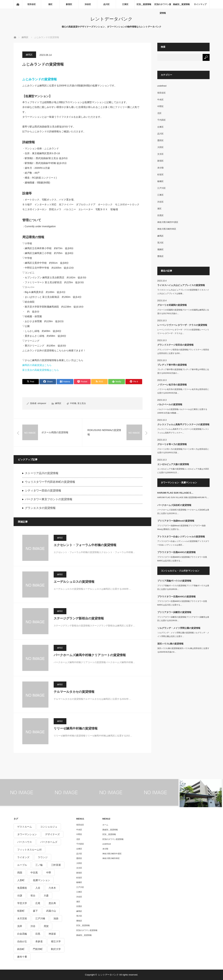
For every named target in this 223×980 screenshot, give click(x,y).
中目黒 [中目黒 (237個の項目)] (34, 873)
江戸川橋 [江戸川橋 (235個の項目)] (40, 918)
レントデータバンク (111, 19)
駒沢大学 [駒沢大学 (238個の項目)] (56, 949)
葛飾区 (160, 249)
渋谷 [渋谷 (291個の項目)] (33, 926)
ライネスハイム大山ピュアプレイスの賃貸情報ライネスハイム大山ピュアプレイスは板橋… (183, 292)
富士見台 (82, 403)
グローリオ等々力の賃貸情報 (172, 444)
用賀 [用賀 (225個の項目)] (46, 926)
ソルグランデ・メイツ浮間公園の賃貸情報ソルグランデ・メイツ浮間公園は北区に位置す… (183, 634)
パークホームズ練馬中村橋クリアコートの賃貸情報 (90, 655)
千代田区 (162, 120)
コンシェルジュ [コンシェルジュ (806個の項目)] (49, 827)
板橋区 (160, 181)
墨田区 (160, 140)
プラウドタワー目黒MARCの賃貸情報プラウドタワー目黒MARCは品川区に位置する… (182, 559)
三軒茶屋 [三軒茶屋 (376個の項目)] (56, 865)
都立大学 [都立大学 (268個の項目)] (56, 941)
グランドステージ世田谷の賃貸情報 (175, 345)
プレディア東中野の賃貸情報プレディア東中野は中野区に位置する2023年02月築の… (183, 371)
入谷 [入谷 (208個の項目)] (38, 888)
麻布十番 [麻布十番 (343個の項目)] (22, 957)
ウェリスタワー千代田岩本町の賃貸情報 (50, 482)
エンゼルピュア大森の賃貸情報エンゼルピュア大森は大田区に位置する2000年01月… (183, 471)
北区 (159, 113)
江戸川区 (162, 188)
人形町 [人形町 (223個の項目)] (21, 880)
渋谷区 (88, 4)
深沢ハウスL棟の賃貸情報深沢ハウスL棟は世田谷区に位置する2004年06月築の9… (183, 650)
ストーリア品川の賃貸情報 (42, 473)
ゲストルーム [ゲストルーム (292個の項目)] (25, 827)
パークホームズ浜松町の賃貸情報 (174, 505)
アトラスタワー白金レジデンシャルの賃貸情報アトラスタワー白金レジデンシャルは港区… (183, 543)
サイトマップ (200, 4)
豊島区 (160, 256)
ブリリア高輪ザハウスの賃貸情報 (174, 581)
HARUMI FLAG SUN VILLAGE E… (175, 493)
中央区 (160, 100)
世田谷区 (32, 4)
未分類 (160, 168)
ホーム (105, 825)
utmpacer (42, 403)
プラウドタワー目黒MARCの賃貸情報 (177, 552)
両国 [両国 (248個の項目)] (20, 873)
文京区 (160, 154)
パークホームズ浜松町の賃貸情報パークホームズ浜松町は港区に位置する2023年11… (183, 512)
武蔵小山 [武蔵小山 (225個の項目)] (51, 911)
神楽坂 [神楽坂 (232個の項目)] (52, 934)
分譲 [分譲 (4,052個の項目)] (20, 896)
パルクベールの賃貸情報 (170, 404)
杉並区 (160, 175)
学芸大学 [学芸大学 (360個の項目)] (22, 903)
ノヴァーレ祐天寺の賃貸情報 (172, 385)
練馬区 (29, 55)
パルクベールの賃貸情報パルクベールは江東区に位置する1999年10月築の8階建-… (182, 411)
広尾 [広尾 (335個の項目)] (38, 903)
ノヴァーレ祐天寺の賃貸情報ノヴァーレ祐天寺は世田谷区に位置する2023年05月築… (183, 391)
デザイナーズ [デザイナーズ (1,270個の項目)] (52, 834)
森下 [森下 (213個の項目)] (35, 911)
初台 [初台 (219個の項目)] (33, 896)
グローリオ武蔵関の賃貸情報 (172, 305)
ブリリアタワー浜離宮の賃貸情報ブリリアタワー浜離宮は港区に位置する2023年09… (183, 619)
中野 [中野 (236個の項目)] (49, 873)
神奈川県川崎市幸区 (167, 229)
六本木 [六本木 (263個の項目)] (52, 888)
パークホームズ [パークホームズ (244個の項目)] (49, 842)
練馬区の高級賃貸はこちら (37, 365)
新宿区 (69, 4)
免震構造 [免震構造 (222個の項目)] (22, 888)
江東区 (125, 4)
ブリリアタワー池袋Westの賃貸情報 (176, 521)
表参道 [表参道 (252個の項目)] (39, 941)
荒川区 (160, 243)
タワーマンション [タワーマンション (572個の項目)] (27, 834)
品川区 (106, 4)
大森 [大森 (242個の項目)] (46, 896)
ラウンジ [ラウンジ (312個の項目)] (43, 857)
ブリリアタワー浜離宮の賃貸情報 (174, 612)
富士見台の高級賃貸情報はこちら (41, 370)
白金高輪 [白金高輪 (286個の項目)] (22, 934)
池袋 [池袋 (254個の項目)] (56, 918)
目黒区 (160, 215)
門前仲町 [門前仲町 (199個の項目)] (38, 949)
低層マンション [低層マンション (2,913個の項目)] (41, 880)
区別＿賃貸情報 (144, 4)
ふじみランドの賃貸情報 (40, 79)
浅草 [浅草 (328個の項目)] (20, 926)
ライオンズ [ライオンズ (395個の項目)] (23, 857)
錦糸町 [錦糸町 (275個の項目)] (21, 949)
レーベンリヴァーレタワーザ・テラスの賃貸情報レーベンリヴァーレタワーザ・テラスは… (183, 331)
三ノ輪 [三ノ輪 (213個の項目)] (39, 865)
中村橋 (73, 403)
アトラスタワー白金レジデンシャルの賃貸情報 (181, 537)
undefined (162, 86)
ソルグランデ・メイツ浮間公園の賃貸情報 (179, 628)
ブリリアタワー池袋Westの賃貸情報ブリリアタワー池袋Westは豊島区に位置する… (182, 527)
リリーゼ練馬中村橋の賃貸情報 (76, 728)
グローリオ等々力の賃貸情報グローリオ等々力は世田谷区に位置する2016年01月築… (183, 451)
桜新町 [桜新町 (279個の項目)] (21, 911)
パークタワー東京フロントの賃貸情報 (49, 499)
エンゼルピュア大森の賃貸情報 (173, 464)
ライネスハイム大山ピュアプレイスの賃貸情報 (181, 285)
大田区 (160, 147)
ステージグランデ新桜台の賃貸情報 (79, 618)
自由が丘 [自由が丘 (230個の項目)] (22, 941)
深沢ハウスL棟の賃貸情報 (170, 644)
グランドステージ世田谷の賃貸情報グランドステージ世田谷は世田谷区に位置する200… (183, 351)
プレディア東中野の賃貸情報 (172, 365)
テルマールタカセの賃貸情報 (74, 692)
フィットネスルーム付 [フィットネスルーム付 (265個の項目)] (29, 850)
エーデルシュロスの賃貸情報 (74, 582)
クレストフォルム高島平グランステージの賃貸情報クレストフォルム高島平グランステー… (183, 431)
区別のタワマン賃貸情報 (163, 6)
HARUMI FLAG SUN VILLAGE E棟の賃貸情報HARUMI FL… (183, 497)
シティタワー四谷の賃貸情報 (43, 491)
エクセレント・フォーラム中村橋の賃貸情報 (85, 545)
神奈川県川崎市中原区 (168, 222)
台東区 (160, 127)
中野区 (160, 106)
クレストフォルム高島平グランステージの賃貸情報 (183, 424)
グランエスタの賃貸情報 (40, 508)
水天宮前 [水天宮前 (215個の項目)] (22, 918)
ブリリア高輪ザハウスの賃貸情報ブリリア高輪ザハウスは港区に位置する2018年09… (183, 587)
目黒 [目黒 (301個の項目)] (38, 934)
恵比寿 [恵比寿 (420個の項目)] (52, 903)
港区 (50, 4)
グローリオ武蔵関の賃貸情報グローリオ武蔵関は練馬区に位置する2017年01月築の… (183, 312)
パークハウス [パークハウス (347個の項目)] (25, 842)
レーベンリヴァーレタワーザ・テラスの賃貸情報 (182, 325)
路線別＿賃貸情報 (181, 4)
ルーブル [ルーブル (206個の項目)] (22, 865)
